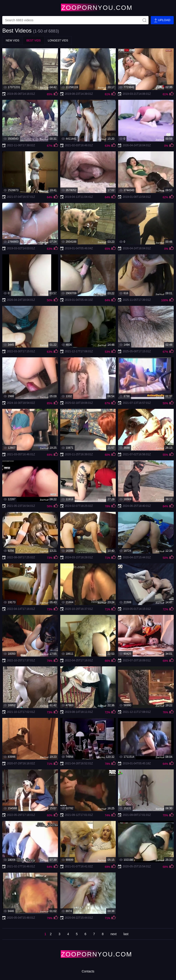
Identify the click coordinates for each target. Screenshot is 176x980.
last (126, 934)
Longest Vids (58, 41)
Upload (162, 20)
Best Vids (33, 41)
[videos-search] (75, 20)
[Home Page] (88, 7)
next (113, 934)
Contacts (88, 971)
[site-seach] (144, 20)
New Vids (12, 41)
